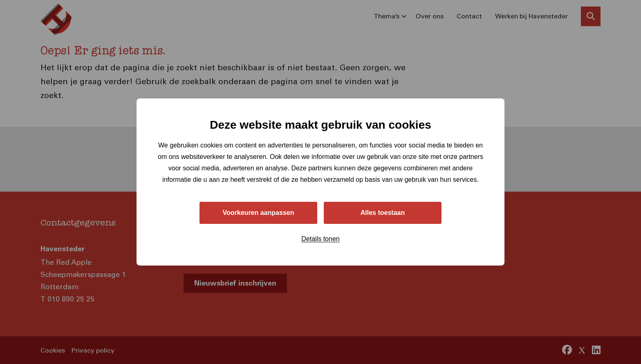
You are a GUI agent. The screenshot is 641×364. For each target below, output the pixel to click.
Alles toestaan (383, 213)
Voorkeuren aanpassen (259, 213)
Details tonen (320, 239)
